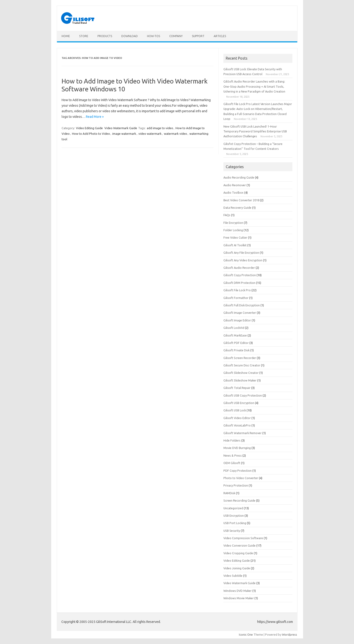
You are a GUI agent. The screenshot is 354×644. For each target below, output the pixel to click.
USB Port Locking (235, 523)
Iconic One (246, 634)
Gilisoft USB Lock (235, 410)
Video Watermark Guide (121, 128)
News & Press (233, 455)
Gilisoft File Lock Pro (237, 290)
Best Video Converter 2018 (241, 200)
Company (176, 36)
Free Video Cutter (235, 237)
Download (130, 36)
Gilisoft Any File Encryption (241, 253)
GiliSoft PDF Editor (236, 343)
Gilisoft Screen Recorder (240, 358)
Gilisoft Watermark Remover (243, 433)
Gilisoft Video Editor (237, 418)
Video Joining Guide (237, 568)
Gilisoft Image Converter (240, 313)
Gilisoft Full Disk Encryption (242, 305)
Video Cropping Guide (238, 553)
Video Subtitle (233, 576)
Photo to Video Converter (241, 478)
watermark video (175, 134)
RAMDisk (229, 493)
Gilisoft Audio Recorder (239, 268)
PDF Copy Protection (238, 471)
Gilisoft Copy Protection (240, 275)
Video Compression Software (243, 538)
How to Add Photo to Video (91, 134)
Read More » (95, 117)
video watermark (150, 134)
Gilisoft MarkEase (235, 335)
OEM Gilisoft (232, 463)
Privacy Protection (236, 485)
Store (84, 36)
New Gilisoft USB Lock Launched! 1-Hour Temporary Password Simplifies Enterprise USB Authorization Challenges (255, 131)
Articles (220, 36)
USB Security (232, 531)
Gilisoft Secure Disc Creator (242, 365)
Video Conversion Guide (240, 545)
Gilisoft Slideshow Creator (241, 373)
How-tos (154, 36)
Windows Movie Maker (239, 598)
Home (66, 36)
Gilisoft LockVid (234, 328)
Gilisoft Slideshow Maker (240, 380)
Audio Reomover (235, 185)
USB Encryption (234, 516)
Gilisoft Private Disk (237, 350)
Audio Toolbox (233, 192)
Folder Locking (233, 230)
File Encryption (233, 223)
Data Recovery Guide (237, 208)
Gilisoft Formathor (236, 298)
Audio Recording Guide (239, 177)
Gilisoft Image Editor (237, 320)
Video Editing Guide (89, 128)
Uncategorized (233, 508)
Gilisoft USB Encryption (239, 403)
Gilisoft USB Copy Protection (243, 395)
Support (198, 36)
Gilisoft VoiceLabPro (237, 425)
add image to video (160, 128)
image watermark (124, 134)
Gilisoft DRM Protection (239, 283)
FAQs (227, 215)
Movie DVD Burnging (237, 448)
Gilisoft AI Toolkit (235, 245)
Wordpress (290, 634)
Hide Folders (232, 440)
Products (105, 36)
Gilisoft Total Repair (237, 388)
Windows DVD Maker (238, 591)
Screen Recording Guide (239, 500)
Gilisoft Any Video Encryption (243, 260)
